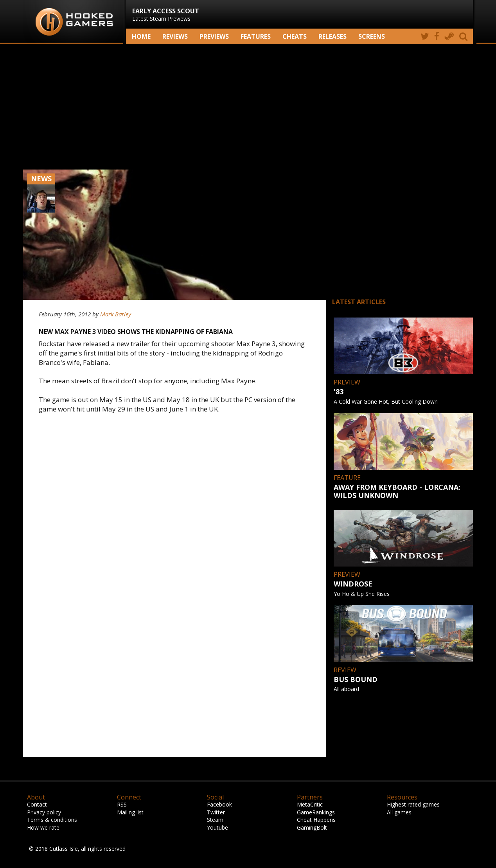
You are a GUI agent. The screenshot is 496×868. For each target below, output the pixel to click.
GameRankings (316, 812)
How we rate (43, 827)
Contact (37, 804)
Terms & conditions (52, 820)
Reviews (175, 36)
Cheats (295, 36)
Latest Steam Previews (166, 14)
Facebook (219, 804)
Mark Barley (116, 314)
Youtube (217, 827)
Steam (215, 820)
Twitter (216, 812)
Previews (214, 36)
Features (256, 36)
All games (399, 812)
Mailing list (130, 812)
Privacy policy (44, 812)
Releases (332, 36)
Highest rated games (413, 804)
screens (372, 36)
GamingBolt (312, 827)
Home (141, 36)
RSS (122, 804)
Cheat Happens (316, 820)
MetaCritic (310, 804)
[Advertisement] (248, 107)
